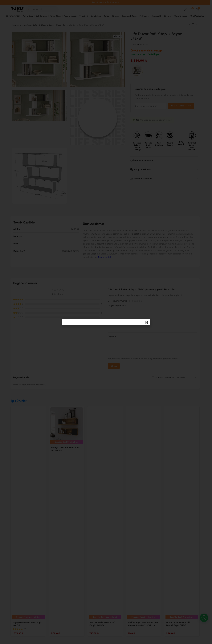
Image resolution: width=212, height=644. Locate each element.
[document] (106, 322)
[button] (146, 322)
